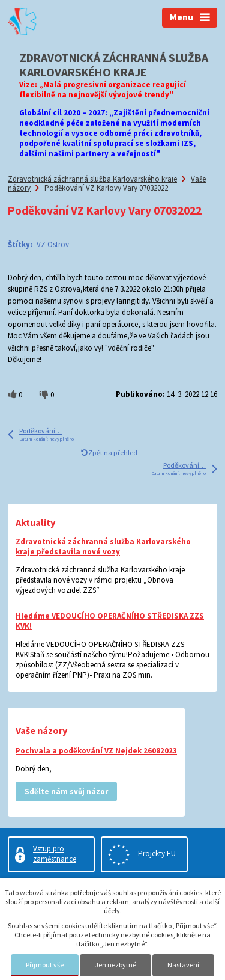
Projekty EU (157, 853)
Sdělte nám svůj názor (66, 792)
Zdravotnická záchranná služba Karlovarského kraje (92, 179)
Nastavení (183, 965)
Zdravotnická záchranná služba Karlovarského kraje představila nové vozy (103, 547)
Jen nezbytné (115, 965)
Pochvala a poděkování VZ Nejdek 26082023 (96, 751)
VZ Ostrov (53, 244)
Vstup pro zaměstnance (55, 854)
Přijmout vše (45, 965)
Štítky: (20, 244)
